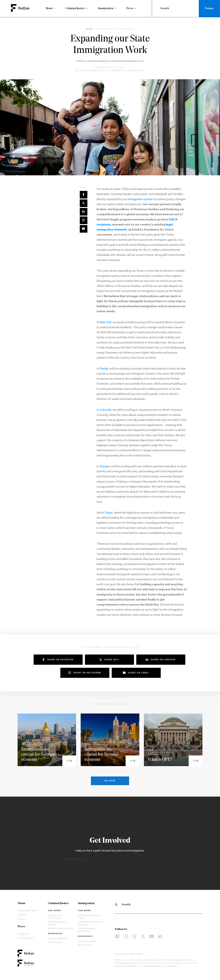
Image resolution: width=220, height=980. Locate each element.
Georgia (105, 468)
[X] (143, 937)
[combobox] (176, 9)
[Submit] (157, 9)
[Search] (116, 905)
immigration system (140, 200)
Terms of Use (135, 955)
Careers (22, 920)
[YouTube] (152, 937)
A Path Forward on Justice (61, 930)
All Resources (55, 943)
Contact (22, 916)
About (49, 8)
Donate (209, 8)
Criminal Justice (75, 8)
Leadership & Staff (27, 912)
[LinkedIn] (160, 937)
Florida (104, 370)
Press (130, 8)
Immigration (106, 8)
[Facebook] (117, 937)
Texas (109, 514)
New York (105, 323)
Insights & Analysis (58, 940)
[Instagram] (126, 937)
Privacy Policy (121, 955)
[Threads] (134, 937)
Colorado (105, 411)
